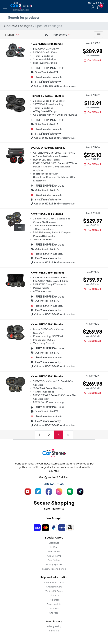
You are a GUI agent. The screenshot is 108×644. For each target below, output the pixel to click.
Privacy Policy (54, 626)
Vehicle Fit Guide (54, 591)
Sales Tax (54, 631)
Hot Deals (54, 547)
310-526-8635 (96, 3)
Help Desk (54, 600)
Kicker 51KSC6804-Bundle (47, 324)
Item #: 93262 (93, 95)
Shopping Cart (54, 587)
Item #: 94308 (93, 213)
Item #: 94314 (93, 376)
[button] (58, 35)
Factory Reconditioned (54, 569)
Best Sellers (54, 560)
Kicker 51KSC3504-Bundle (47, 376)
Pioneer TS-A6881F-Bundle (47, 96)
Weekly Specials (54, 564)
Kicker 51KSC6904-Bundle (47, 44)
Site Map (54, 613)
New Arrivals (54, 551)
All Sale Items (54, 556)
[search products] (55, 18)
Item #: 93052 (93, 43)
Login (92, 8)
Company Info (54, 604)
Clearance (54, 543)
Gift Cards (54, 595)
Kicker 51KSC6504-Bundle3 (47, 273)
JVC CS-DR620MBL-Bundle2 (48, 148)
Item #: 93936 (93, 147)
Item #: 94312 (93, 272)
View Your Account (54, 582)
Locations (54, 608)
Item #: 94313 (93, 324)
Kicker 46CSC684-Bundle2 (47, 214)
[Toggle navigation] (5, 7)
